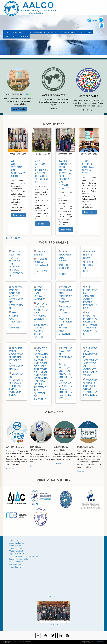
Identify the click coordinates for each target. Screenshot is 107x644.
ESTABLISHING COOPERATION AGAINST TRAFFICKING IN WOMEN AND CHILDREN (65, 320)
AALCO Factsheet (16, 551)
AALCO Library (11, 36)
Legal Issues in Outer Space (64, 270)
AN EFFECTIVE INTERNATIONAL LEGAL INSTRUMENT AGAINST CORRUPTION (90, 323)
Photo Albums (15, 567)
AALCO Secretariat (97, 642)
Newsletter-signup (17, 564)
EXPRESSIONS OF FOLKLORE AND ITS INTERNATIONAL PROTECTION (16, 298)
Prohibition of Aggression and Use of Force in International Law (16, 359)
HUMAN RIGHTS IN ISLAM (89, 255)
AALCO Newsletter (16, 562)
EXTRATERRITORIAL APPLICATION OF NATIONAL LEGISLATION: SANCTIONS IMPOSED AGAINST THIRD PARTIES (41, 320)
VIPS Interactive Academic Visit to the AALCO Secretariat (42, 172)
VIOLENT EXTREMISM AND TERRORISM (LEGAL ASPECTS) (65, 295)
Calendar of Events (17, 548)
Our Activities (70, 33)
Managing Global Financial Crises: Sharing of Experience (91, 387)
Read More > (53, 109)
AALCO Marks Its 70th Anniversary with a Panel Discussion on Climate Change (65, 175)
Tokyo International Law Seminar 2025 (88, 167)
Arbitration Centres (17, 546)
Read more (19, 215)
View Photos (54, 624)
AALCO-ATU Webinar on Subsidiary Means (18, 169)
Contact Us (14, 540)
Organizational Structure (19, 554)
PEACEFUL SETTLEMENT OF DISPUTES (91, 266)
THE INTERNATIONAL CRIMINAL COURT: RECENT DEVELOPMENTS (90, 298)
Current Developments (18, 559)
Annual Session (37, 33)
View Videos (53, 597)
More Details (19, 109)
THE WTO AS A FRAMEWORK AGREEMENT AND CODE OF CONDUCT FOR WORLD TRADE (90, 362)
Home (8, 32)
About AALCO (19, 33)
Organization (54, 33)
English (23, 37)
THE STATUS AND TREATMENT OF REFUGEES (16, 320)
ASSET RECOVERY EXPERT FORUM (65, 256)
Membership (86, 32)
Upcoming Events (16, 543)
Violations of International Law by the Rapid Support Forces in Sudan (16, 384)
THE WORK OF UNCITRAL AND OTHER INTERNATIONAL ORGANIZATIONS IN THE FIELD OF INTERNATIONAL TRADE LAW (66, 381)
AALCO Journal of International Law (23, 556)
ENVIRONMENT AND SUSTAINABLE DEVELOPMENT (41, 267)
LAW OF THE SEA (40, 253)
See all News (14, 238)
